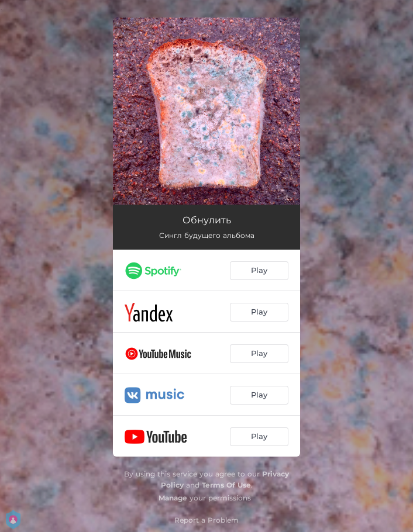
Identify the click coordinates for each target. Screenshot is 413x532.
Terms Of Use (226, 485)
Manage (173, 498)
